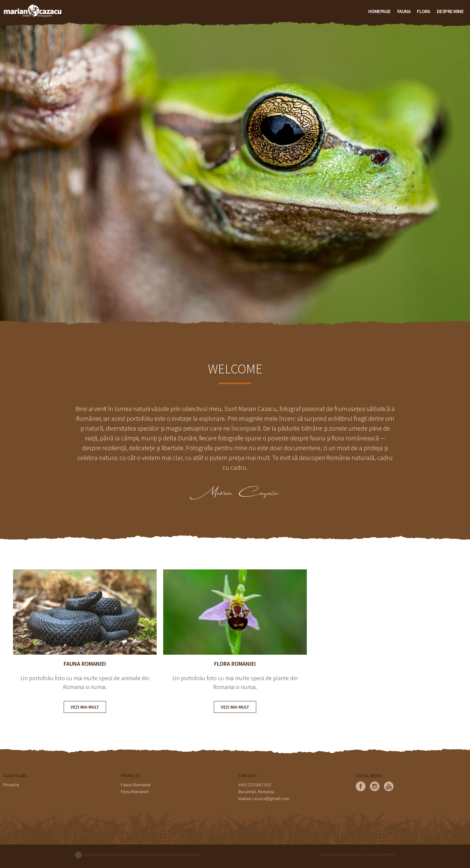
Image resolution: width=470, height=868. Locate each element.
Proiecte (11, 785)
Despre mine (450, 11)
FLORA (423, 11)
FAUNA (404, 11)
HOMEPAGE (379, 11)
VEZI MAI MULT (85, 707)
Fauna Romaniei (136, 785)
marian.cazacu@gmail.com (264, 798)
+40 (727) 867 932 (255, 785)
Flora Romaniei (135, 792)
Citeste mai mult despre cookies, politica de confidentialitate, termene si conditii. (142, 855)
